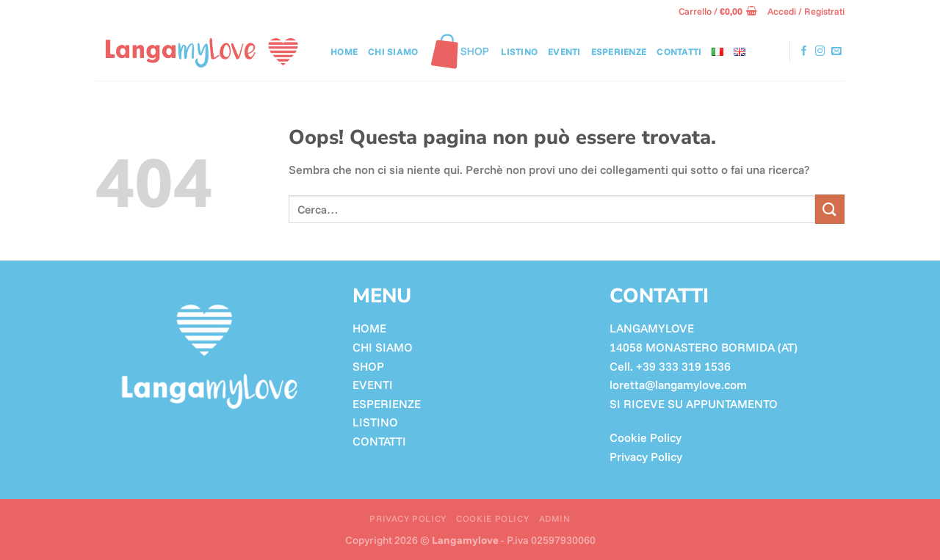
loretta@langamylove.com (678, 385)
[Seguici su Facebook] (804, 52)
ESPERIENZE (387, 404)
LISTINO (519, 51)
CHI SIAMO (383, 347)
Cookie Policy (646, 437)
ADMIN (555, 519)
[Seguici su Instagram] (820, 52)
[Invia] (830, 209)
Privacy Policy (646, 457)
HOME (369, 328)
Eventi (564, 51)
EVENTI (373, 385)
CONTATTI (679, 51)
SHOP (368, 366)
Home (344, 51)
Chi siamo (393, 51)
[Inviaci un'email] (836, 52)
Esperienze (619, 51)
